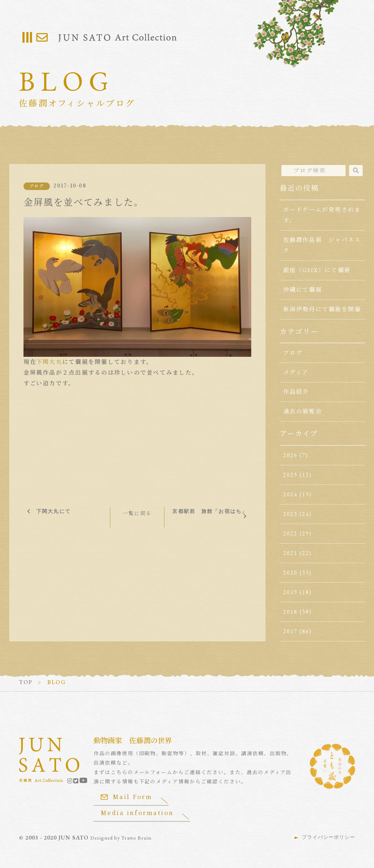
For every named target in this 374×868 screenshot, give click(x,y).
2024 (291, 494)
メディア (296, 372)
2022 (291, 533)
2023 (291, 514)
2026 (291, 455)
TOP (26, 682)
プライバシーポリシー (328, 837)
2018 (291, 612)
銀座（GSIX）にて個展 (317, 270)
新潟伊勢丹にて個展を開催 (322, 309)
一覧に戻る (137, 513)
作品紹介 (296, 392)
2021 (291, 553)
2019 (291, 592)
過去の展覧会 (303, 411)
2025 (291, 475)
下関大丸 (49, 362)
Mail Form (127, 797)
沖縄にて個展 (303, 290)
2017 (291, 631)
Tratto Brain (136, 838)
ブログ (37, 186)
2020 (291, 573)
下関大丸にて (54, 511)
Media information (137, 813)
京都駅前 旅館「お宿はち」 (210, 511)
